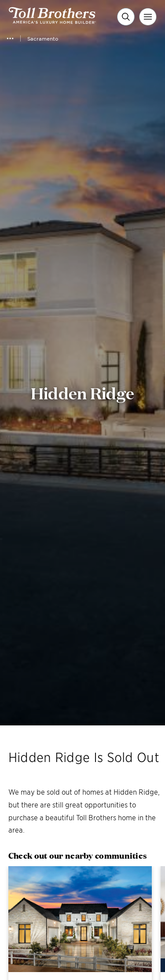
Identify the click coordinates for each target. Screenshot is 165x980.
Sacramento (43, 38)
